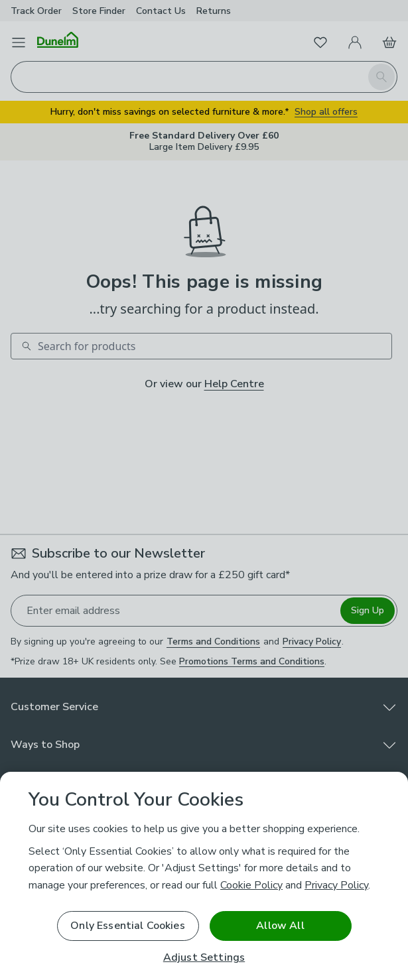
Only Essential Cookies (128, 926)
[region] (204, 876)
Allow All (280, 926)
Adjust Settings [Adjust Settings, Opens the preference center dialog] (204, 958)
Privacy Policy (336, 885)
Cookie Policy (251, 885)
